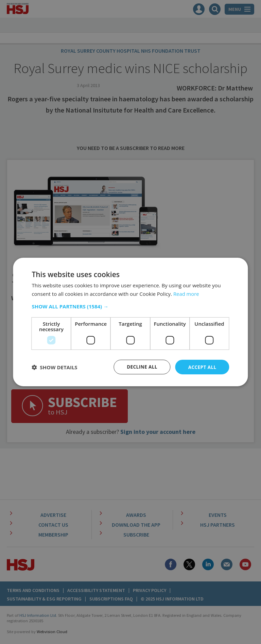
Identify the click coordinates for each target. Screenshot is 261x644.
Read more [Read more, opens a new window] (186, 293)
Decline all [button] (141, 367)
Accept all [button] (202, 367)
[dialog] (130, 322)
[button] (130, 306)
